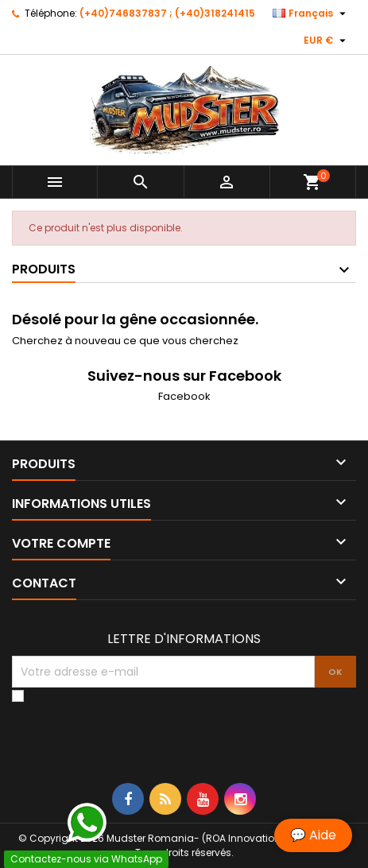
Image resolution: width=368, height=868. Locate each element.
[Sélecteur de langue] (311, 14)
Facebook (184, 396)
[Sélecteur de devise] (327, 41)
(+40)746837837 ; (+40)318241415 (167, 13)
